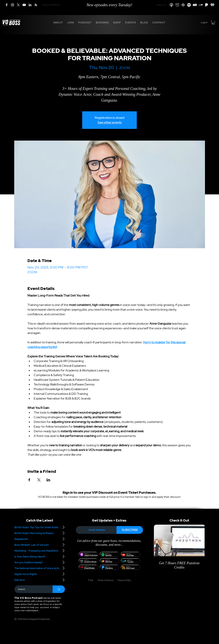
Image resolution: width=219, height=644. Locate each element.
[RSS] (36, 5)
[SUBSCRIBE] (130, 530)
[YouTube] (24, 5)
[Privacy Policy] (123, 580)
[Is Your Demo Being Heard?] (40, 556)
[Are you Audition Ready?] (40, 562)
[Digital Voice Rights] (40, 574)
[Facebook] (7, 5)
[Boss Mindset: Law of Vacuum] (40, 545)
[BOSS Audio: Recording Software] (40, 533)
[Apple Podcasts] (171, 5)
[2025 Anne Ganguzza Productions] (33, 619)
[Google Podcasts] (183, 5)
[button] (58, 22)
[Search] (31, 589)
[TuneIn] (201, 5)
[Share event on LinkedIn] (48, 480)
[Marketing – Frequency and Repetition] (40, 551)
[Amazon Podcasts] (177, 5)
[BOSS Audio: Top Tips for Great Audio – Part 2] (40, 527)
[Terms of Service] (105, 580)
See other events (110, 122)
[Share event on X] (39, 480)
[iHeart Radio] (212, 5)
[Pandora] (207, 5)
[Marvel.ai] (40, 580)
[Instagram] (12, 5)
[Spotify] (189, 5)
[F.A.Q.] (91, 580)
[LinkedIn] (30, 5)
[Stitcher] (195, 5)
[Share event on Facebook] (29, 480)
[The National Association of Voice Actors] (40, 568)
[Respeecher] (40, 539)
